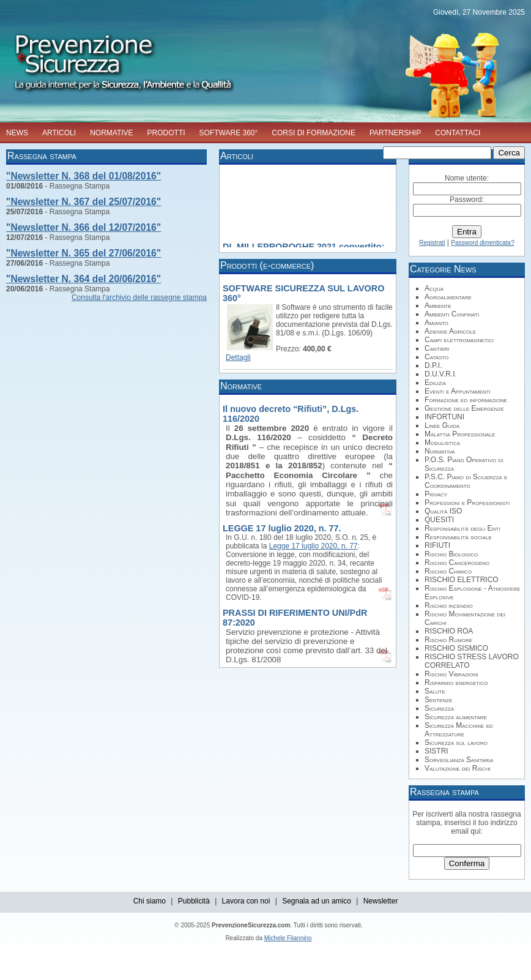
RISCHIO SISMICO (456, 648)
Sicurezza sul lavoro (456, 742)
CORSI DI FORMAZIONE (314, 133)
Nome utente (466, 178)
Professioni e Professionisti (467, 503)
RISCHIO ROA (449, 631)
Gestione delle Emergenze (464, 408)
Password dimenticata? (482, 243)
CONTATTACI (458, 133)
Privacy (436, 494)
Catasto (436, 357)
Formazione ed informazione (466, 400)
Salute (435, 691)
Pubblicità (194, 901)
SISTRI (436, 751)
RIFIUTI (437, 545)
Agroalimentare (448, 297)
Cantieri (437, 348)
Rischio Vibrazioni (451, 674)
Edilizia (435, 383)
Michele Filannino (288, 938)
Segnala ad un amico (317, 901)
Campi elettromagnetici (459, 340)
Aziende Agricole (450, 331)
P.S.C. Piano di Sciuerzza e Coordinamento (466, 481)
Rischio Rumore (448, 640)
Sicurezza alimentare (456, 717)
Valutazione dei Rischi (458, 768)
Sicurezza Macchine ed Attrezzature (459, 730)
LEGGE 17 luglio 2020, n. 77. (282, 528)
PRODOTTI (166, 133)
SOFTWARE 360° (229, 133)
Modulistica (442, 443)
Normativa (440, 451)
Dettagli (238, 357)
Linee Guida (442, 425)
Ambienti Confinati (452, 314)
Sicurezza (439, 708)
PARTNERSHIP (395, 133)
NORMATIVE (111, 133)
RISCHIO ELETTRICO (462, 580)
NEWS (17, 133)
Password (466, 200)
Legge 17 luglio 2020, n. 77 (314, 546)
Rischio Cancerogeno (457, 563)
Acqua (434, 288)
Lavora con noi (246, 901)
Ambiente (438, 305)
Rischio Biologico (451, 554)
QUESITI (439, 520)
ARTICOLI (59, 133)
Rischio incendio (449, 605)
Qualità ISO (443, 511)
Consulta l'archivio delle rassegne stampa (139, 297)
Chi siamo (150, 901)
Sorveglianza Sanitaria (459, 760)
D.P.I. (433, 365)
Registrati (432, 243)
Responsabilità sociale (458, 537)
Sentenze (438, 700)
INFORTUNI (444, 417)
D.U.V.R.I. (441, 374)
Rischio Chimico (448, 571)
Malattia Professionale (460, 434)
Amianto (436, 323)
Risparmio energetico (456, 683)
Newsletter (381, 901)
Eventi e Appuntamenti (458, 391)
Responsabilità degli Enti (462, 528)
